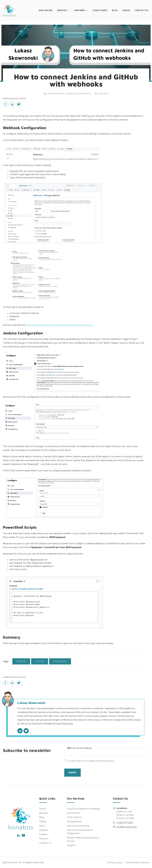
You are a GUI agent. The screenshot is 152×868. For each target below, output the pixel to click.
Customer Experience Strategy (83, 809)
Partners (80, 10)
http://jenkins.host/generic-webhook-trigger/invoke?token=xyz (60, 325)
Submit (72, 773)
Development (74, 822)
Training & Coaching (78, 826)
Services (62, 10)
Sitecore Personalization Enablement (80, 832)
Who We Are (45, 10)
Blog (115, 10)
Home (42, 809)
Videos (126, 10)
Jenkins (21, 661)
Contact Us (142, 10)
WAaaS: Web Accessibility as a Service (83, 839)
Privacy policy (115, 863)
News (42, 826)
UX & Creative (74, 817)
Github (40, 661)
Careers (43, 834)
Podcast (44, 830)
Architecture (74, 813)
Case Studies (100, 10)
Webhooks (60, 661)
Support (71, 845)
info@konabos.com (127, 827)
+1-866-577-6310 (125, 822)
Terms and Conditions (138, 863)
